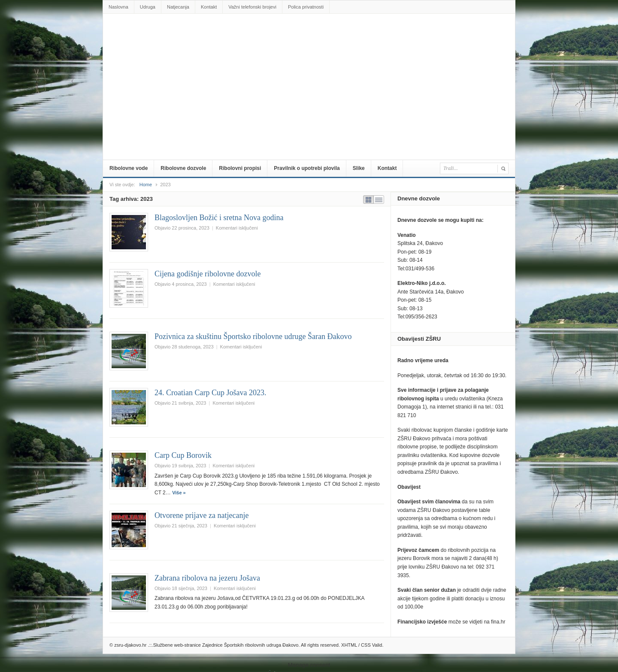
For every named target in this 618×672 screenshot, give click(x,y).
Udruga (148, 7)
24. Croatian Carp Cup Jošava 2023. (210, 393)
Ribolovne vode (129, 168)
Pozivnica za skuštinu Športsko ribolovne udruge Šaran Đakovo (253, 336)
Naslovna (118, 7)
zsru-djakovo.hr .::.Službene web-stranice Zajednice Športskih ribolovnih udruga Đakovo (311, 33)
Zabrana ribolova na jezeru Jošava (207, 578)
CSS (366, 645)
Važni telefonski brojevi (252, 7)
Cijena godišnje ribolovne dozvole (208, 274)
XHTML (349, 645)
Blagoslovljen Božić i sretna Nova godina (219, 218)
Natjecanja (178, 7)
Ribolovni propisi (240, 168)
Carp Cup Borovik (183, 455)
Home (146, 185)
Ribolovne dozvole (183, 168)
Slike (359, 168)
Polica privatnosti (306, 7)
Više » (179, 493)
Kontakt (209, 7)
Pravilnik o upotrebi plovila (307, 168)
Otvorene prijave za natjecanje (201, 515)
